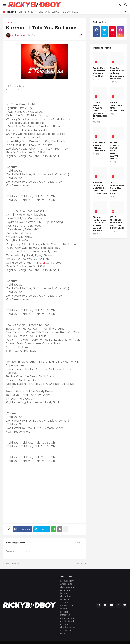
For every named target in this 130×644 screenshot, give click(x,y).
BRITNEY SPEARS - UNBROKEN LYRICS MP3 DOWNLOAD (49, 12)
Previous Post (12, 564)
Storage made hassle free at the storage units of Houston (100, 224)
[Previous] (122, 12)
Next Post (79, 564)
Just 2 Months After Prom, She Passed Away (117, 188)
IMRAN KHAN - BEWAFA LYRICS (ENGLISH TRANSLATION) (100, 111)
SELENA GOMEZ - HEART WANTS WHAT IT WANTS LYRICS (115, 151)
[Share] (81, 35)
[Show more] (66, 529)
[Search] (126, 5)
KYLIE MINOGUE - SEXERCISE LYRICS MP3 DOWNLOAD (117, 223)
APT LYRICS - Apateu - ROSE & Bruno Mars (100, 147)
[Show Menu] (4, 5)
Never (41, 263)
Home (9, 22)
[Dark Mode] (120, 5)
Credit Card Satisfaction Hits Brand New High (99, 72)
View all (79, 543)
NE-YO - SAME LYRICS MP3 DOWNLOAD (117, 107)
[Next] (126, 12)
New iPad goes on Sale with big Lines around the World (117, 73)
